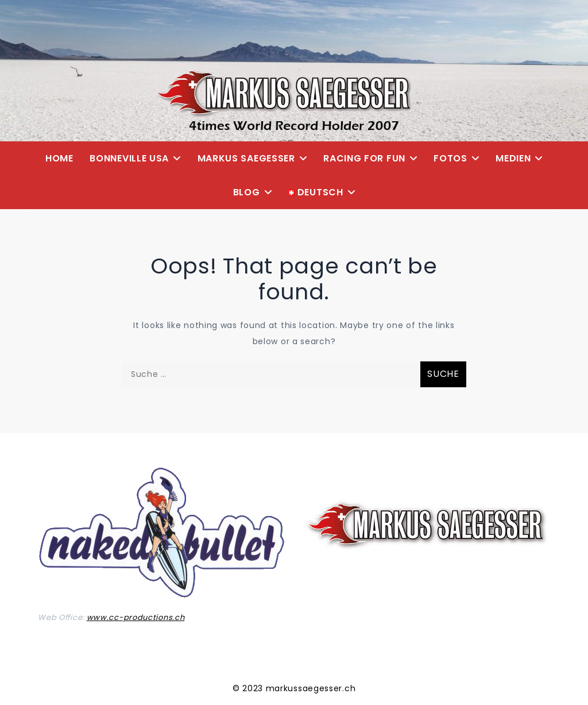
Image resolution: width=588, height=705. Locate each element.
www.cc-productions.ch (136, 617)
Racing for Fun (364, 158)
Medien (513, 158)
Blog (247, 192)
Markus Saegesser (246, 158)
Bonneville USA (129, 158)
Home (59, 158)
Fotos (450, 158)
